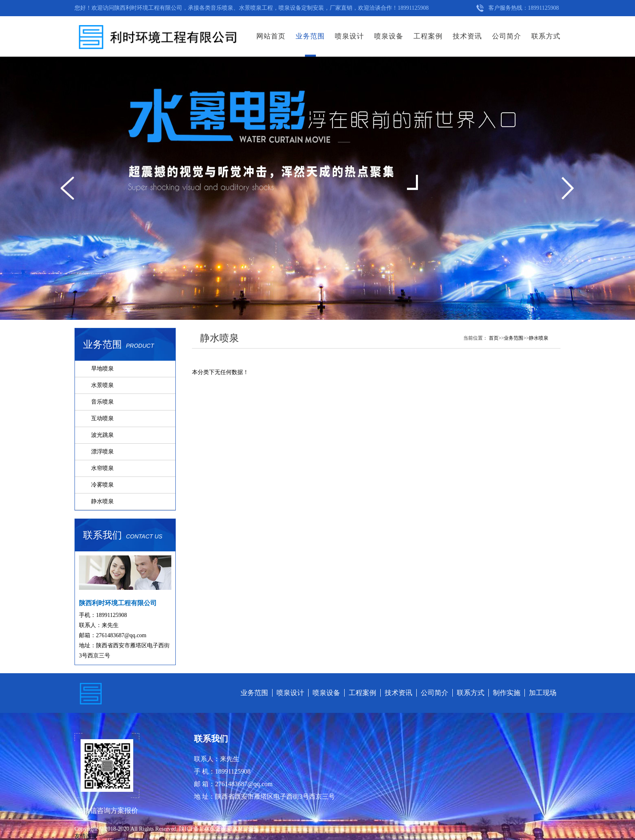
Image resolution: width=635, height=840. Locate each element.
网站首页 (271, 36)
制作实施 (507, 693)
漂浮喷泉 (102, 452)
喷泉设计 (349, 36)
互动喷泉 (102, 418)
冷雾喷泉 (102, 485)
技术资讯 (467, 36)
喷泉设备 (389, 36)
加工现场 (543, 693)
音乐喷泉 (102, 402)
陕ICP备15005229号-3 (206, 829)
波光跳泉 (102, 435)
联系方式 (546, 36)
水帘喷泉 (102, 468)
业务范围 (310, 36)
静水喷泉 (102, 501)
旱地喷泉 (102, 369)
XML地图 (246, 829)
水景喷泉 (102, 385)
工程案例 (428, 36)
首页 (494, 338)
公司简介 (507, 36)
